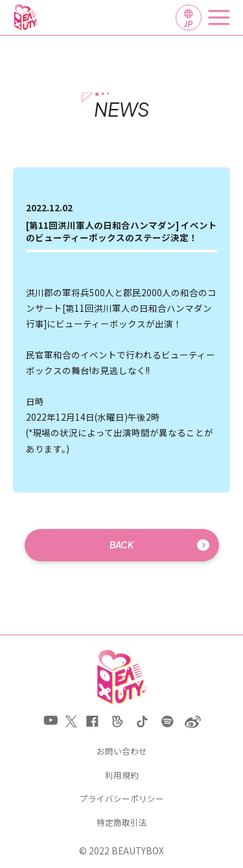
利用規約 (122, 776)
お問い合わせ (122, 752)
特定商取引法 (122, 823)
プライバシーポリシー (122, 799)
